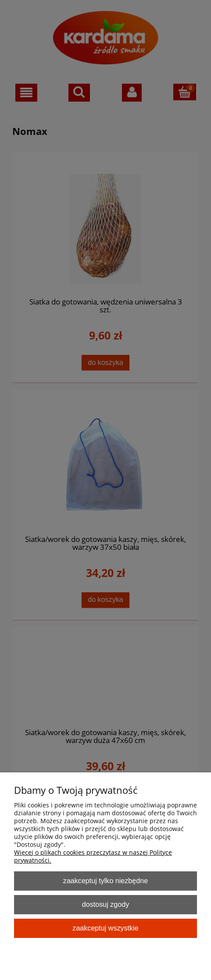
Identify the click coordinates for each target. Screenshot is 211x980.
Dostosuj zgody (105, 904)
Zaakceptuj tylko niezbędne (105, 881)
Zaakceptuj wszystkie (105, 928)
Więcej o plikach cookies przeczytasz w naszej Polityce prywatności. (93, 856)
